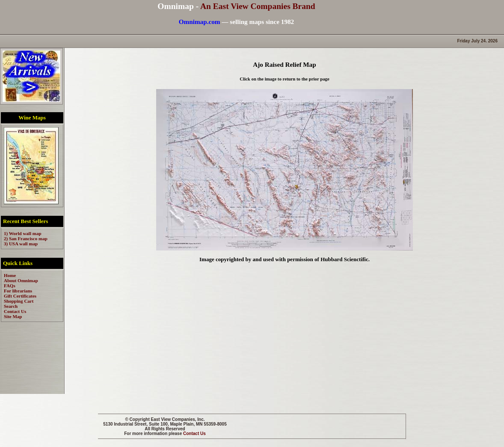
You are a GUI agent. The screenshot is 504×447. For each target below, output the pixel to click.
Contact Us (194, 434)
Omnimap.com (200, 22)
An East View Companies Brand (258, 6)
